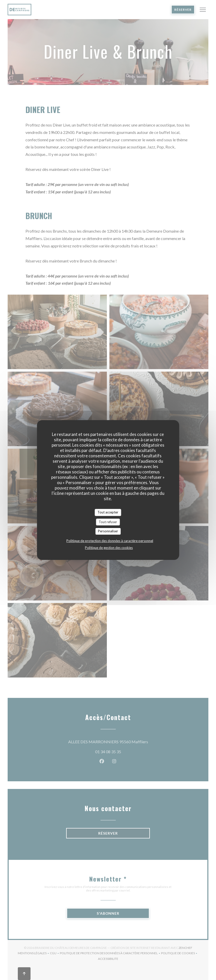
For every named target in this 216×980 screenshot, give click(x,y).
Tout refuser (108, 522)
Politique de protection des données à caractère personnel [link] (110, 541)
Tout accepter (108, 512)
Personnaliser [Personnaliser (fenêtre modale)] (108, 531)
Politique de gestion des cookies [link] (109, 548)
